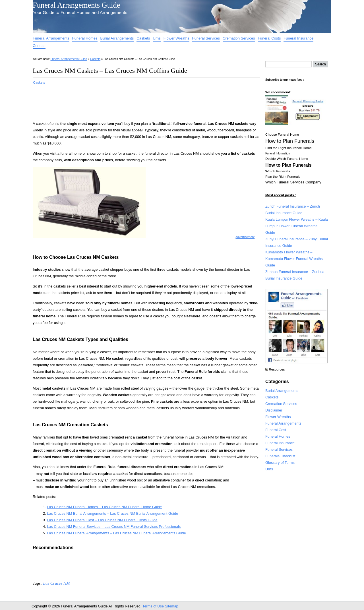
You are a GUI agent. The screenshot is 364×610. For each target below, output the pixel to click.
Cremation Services (239, 38)
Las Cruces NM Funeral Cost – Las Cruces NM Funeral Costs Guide (102, 520)
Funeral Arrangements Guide (76, 5)
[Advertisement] (136, 102)
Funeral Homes (85, 38)
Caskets (143, 38)
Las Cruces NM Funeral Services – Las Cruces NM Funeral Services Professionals (114, 527)
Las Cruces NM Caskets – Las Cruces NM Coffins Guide (110, 71)
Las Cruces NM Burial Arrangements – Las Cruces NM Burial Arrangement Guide (112, 513)
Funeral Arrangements (51, 38)
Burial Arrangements (117, 38)
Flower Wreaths (176, 38)
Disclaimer (274, 410)
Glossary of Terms (280, 463)
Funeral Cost (276, 430)
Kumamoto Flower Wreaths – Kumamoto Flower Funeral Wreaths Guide (294, 259)
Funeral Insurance (298, 38)
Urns (157, 38)
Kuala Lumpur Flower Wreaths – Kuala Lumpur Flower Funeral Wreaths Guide (297, 226)
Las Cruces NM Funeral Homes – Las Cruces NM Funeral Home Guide (104, 507)
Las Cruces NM (56, 583)
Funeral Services (206, 38)
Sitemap (172, 606)
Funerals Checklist (280, 456)
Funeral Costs (269, 38)
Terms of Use (153, 606)
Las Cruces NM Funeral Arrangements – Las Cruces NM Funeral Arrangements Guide (116, 533)
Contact (39, 46)
